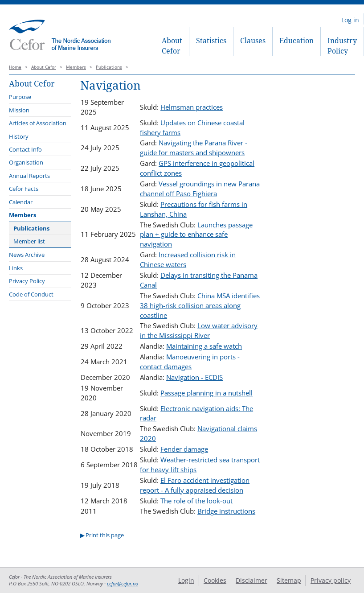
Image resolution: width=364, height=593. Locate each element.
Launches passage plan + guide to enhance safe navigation (196, 235)
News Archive (27, 255)
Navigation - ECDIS (194, 377)
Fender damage (184, 449)
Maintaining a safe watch (204, 346)
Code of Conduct (31, 294)
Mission (19, 110)
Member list (29, 241)
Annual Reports (29, 176)
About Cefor (172, 46)
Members (76, 67)
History (19, 136)
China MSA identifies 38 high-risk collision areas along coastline (200, 305)
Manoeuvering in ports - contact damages (190, 362)
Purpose (20, 97)
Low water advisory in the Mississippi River (199, 330)
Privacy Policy (27, 281)
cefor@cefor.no (123, 584)
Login (186, 580)
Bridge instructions (226, 511)
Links (16, 268)
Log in (350, 20)
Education (297, 41)
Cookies (215, 580)
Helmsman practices (192, 107)
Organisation (26, 162)
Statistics (211, 41)
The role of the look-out (196, 501)
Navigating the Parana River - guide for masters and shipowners (194, 148)
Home (15, 67)
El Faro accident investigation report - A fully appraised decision (195, 485)
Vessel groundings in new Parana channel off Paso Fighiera (200, 189)
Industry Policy (342, 46)
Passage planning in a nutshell (207, 393)
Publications (109, 67)
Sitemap (289, 580)
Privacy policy (331, 580)
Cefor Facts (24, 189)
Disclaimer (252, 580)
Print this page (105, 535)
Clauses (253, 41)
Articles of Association (38, 123)
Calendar (21, 202)
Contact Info (25, 149)
